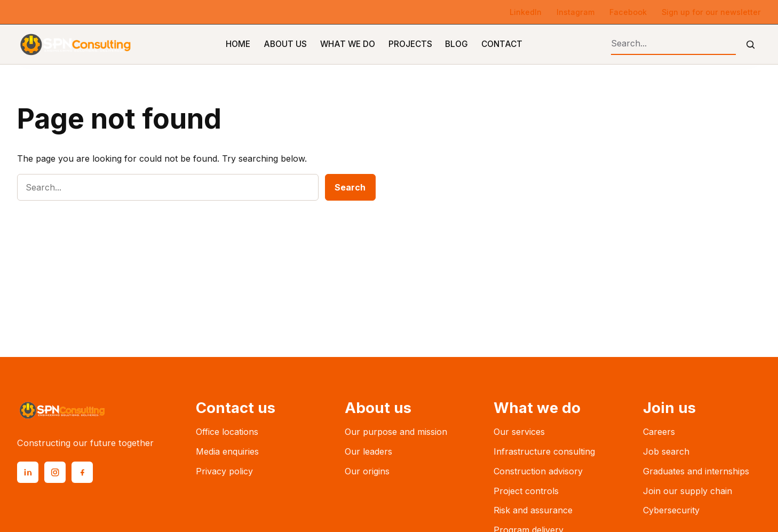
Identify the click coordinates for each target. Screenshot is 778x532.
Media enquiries (227, 451)
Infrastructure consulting (544, 451)
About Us (285, 44)
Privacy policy (224, 471)
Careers (659, 432)
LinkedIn (526, 12)
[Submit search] (751, 45)
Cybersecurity (671, 510)
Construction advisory (538, 471)
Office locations (227, 432)
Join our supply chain (688, 491)
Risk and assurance (533, 510)
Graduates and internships (696, 471)
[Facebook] (82, 472)
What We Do (348, 44)
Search (350, 187)
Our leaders (368, 451)
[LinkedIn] (28, 472)
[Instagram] (55, 472)
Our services (519, 432)
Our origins (367, 471)
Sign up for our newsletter (711, 12)
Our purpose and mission (396, 432)
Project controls (526, 491)
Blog (457, 44)
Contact (502, 44)
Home (238, 44)
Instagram (575, 12)
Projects (410, 44)
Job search (666, 451)
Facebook (628, 12)
